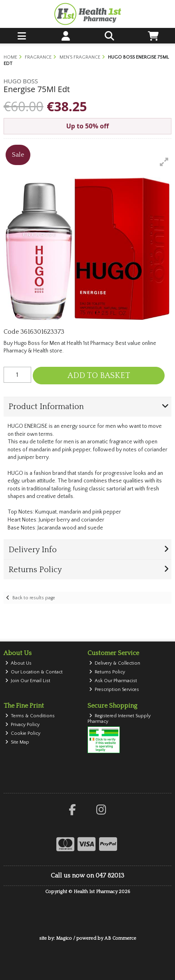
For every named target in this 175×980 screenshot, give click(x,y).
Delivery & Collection (115, 663)
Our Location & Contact (34, 672)
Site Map (17, 742)
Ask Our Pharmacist (113, 681)
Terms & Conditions (30, 716)
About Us (19, 663)
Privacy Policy (23, 725)
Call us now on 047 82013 (87, 876)
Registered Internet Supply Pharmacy (119, 719)
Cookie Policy (23, 733)
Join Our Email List (28, 681)
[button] (164, 162)
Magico (64, 938)
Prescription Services (114, 690)
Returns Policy (107, 672)
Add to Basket (99, 376)
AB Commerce (120, 938)
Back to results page (34, 598)
